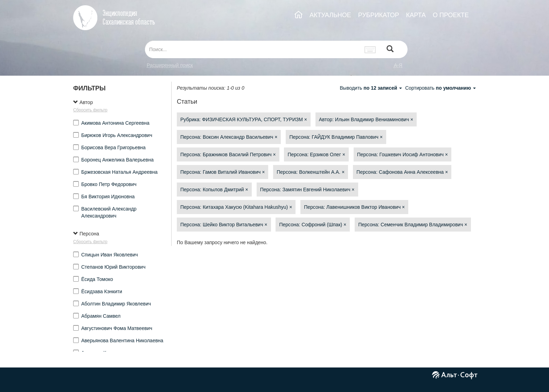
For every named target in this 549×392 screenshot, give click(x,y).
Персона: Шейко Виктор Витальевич (224, 225)
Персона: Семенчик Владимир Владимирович (413, 225)
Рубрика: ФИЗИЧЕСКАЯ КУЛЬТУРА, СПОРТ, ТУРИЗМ (244, 119)
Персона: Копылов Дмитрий (214, 190)
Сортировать (440, 88)
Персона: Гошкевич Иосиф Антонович (402, 154)
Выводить (371, 88)
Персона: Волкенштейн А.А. (311, 172)
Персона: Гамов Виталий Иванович (223, 172)
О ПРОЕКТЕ (451, 15)
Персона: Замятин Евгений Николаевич (307, 190)
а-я (398, 65)
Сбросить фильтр (90, 110)
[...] (253, 49)
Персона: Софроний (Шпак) (313, 225)
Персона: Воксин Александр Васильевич (229, 137)
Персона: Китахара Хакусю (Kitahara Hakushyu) (236, 207)
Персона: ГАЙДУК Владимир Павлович (336, 137)
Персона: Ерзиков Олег (316, 154)
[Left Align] (390, 50)
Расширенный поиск (170, 65)
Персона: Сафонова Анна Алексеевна (402, 172)
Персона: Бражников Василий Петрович (228, 154)
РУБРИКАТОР (379, 15)
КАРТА (416, 15)
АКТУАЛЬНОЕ (330, 15)
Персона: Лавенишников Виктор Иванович (354, 207)
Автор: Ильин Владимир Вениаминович (366, 119)
